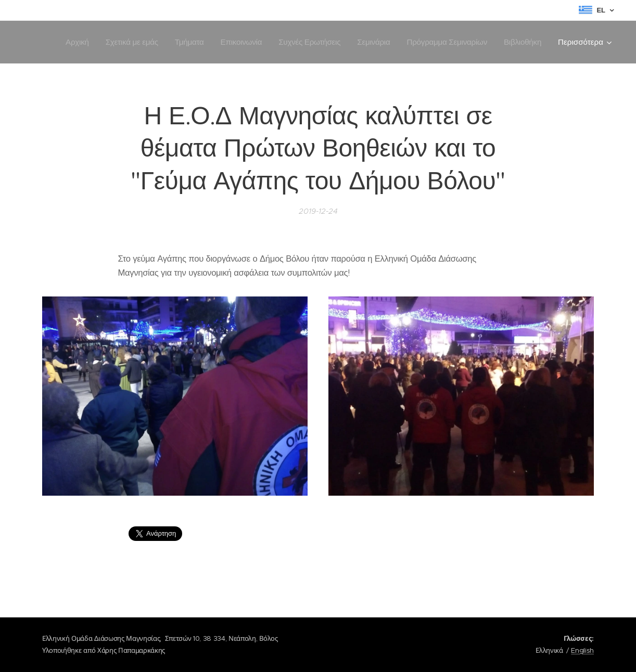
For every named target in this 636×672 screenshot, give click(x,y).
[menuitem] (68, 42)
